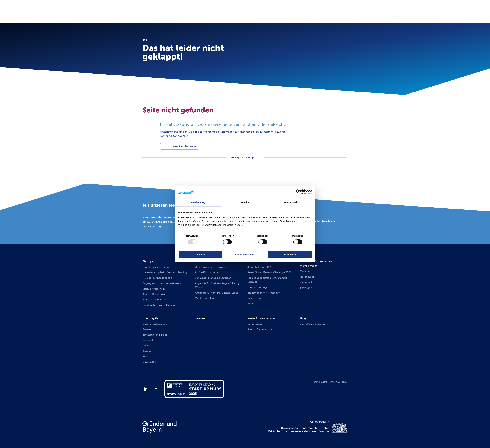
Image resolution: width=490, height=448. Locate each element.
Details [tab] (245, 202)
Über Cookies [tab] (292, 202)
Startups (148, 261)
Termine (298, 15)
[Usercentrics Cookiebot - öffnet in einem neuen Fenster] (298, 192)
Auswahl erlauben (245, 254)
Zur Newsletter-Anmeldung (319, 221)
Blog (303, 318)
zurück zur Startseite (184, 146)
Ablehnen (200, 254)
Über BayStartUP (153, 318)
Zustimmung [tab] (198, 202)
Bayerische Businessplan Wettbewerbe (316, 264)
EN (348, 7)
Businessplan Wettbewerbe (330, 15)
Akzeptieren (290, 254)
